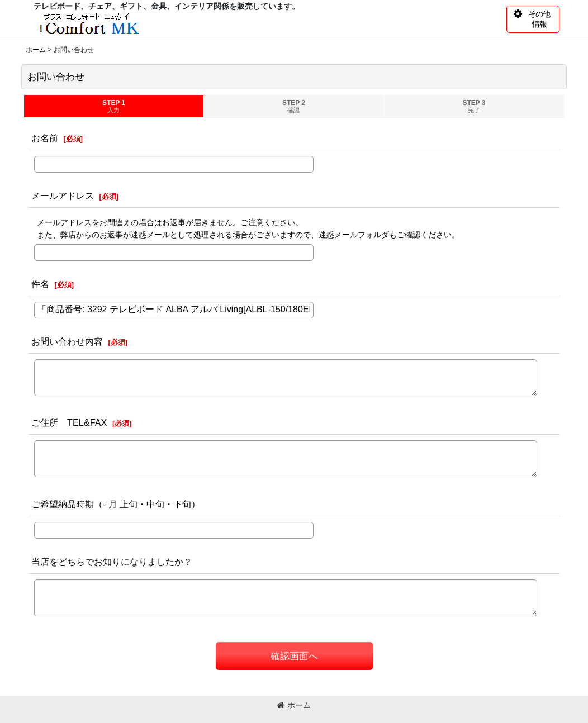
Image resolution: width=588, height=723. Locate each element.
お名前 (45, 138)
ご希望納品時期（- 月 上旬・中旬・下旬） (116, 504)
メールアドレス (63, 196)
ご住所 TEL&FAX (69, 422)
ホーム (294, 705)
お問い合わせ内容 (67, 341)
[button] (533, 19)
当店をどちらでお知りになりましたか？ (112, 562)
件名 (40, 284)
